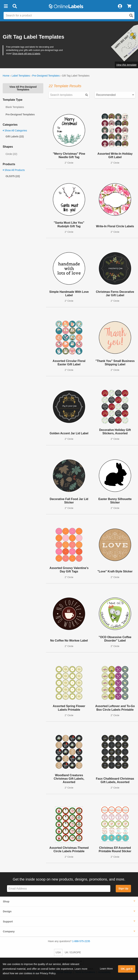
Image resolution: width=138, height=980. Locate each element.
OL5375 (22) (13, 176)
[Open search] (131, 16)
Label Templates (21, 76)
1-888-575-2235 (81, 941)
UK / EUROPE (73, 952)
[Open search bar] (15, 6)
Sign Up (123, 888)
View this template (126, 65)
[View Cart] (129, 6)
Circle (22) (11, 154)
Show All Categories (15, 131)
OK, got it (127, 969)
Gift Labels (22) (15, 136)
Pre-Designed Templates (46, 76)
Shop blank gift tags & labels (26, 54)
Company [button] (9, 931)
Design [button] (7, 911)
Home (6, 76)
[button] (6, 6)
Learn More (106, 969)
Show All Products (14, 170)
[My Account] (120, 6)
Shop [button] (6, 901)
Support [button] (8, 922)
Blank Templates (15, 107)
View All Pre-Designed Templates (23, 88)
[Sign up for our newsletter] (59, 889)
